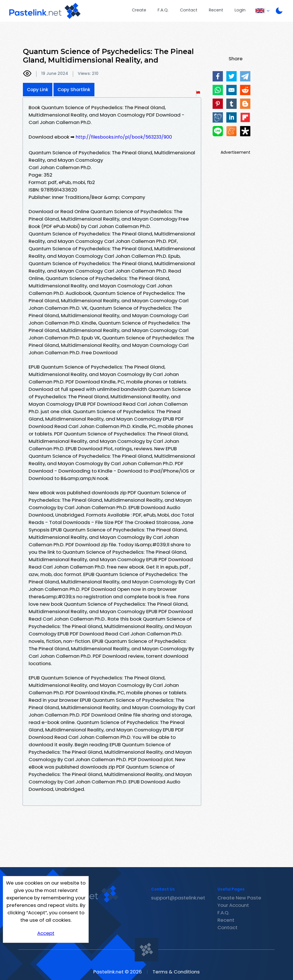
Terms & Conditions (176, 972)
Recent (216, 10)
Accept (46, 933)
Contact (189, 10)
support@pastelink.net (178, 898)
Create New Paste (239, 898)
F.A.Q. (163, 10)
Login (240, 10)
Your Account (233, 905)
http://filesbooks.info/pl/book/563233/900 (124, 137)
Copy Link (38, 90)
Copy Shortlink (74, 90)
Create (139, 10)
